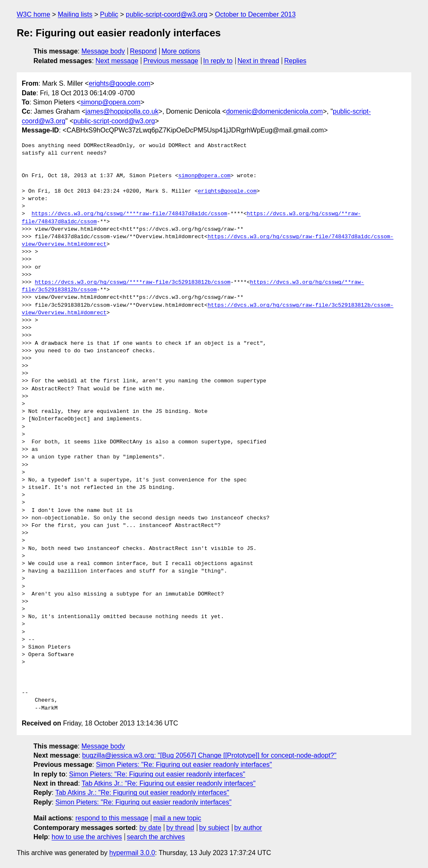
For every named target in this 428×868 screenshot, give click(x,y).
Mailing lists (75, 14)
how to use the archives (87, 837)
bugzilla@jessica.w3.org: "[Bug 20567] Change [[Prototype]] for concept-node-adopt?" (209, 755)
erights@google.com (119, 83)
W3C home (33, 14)
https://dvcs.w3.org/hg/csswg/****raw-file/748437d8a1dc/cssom (129, 214)
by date (150, 828)
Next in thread (258, 61)
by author (248, 828)
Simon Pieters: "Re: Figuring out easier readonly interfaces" (184, 765)
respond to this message (112, 818)
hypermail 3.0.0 (132, 853)
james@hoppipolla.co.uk (122, 111)
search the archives (156, 837)
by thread (180, 828)
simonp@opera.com (111, 102)
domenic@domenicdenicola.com (274, 111)
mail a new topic (177, 818)
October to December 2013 (255, 14)
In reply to (218, 61)
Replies (295, 61)
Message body (103, 51)
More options (181, 51)
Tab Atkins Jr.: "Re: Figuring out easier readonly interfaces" (168, 783)
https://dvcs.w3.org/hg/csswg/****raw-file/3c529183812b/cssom (132, 283)
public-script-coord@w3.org (167, 14)
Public (109, 14)
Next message (117, 61)
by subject (214, 828)
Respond (143, 51)
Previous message (171, 61)
